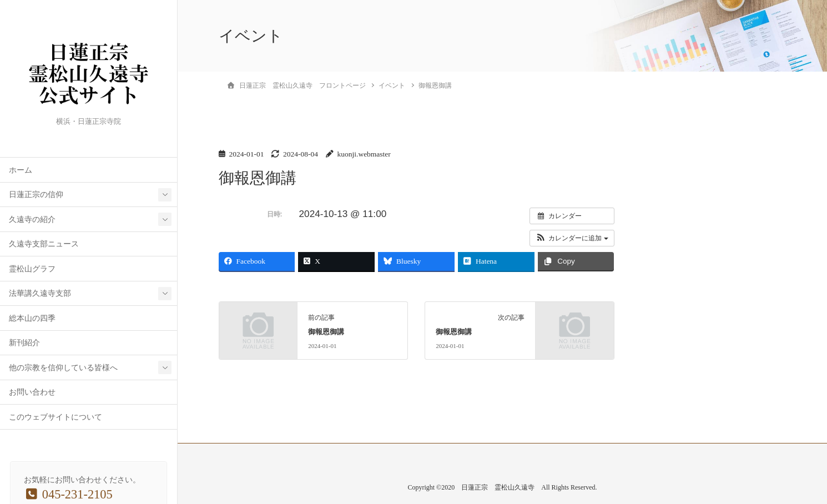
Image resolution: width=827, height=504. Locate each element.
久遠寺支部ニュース (44, 244)
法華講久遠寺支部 (40, 293)
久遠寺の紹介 (32, 220)
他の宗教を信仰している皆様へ (63, 368)
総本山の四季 (32, 318)
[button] (572, 238)
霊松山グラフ (32, 269)
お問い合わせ (32, 392)
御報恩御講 (326, 332)
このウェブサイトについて (56, 417)
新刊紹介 (24, 343)
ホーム (21, 170)
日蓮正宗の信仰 (36, 195)
